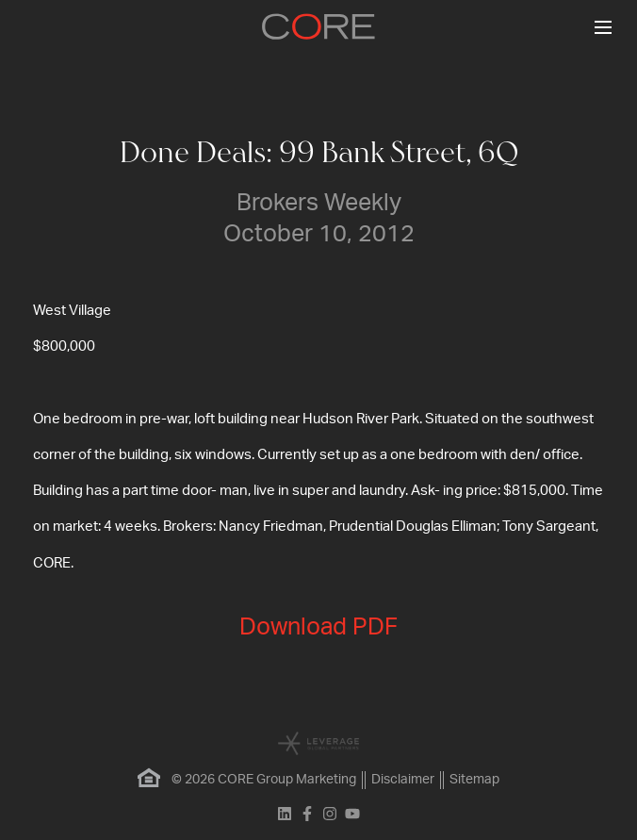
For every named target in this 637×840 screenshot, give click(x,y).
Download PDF (318, 627)
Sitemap (474, 780)
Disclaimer (403, 780)
